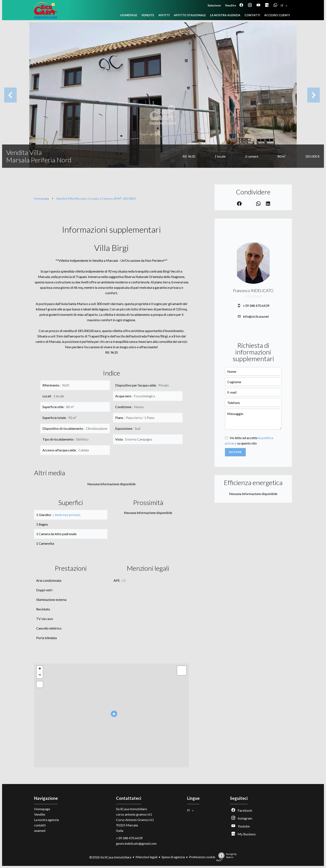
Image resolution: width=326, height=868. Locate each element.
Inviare (235, 452)
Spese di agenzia (173, 857)
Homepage (42, 198)
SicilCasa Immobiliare (132, 809)
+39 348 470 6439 (256, 306)
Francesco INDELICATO (253, 291)
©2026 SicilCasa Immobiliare (110, 857)
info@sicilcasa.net (256, 316)
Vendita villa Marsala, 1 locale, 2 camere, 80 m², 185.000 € (96, 198)
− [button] (40, 675)
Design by (226, 857)
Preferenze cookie (202, 857)
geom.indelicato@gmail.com (136, 843)
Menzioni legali (146, 857)
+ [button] (40, 669)
